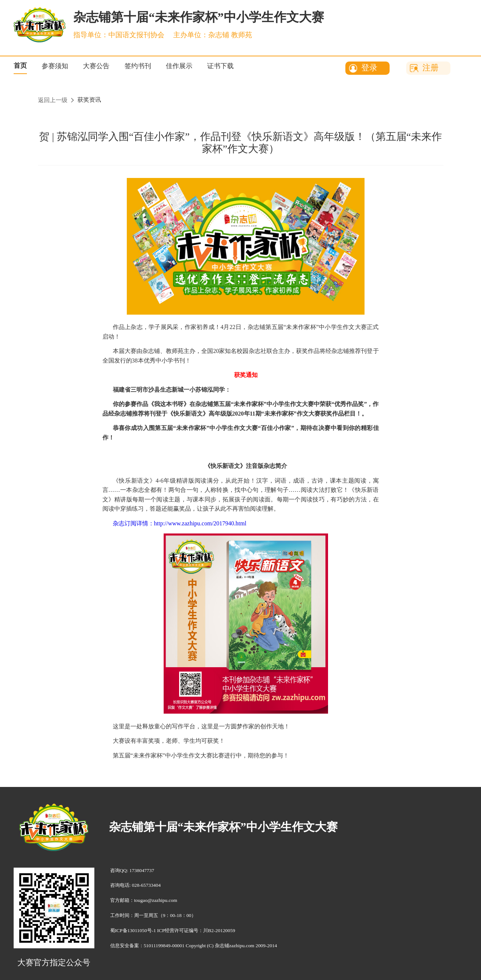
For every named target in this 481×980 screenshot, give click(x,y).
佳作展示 (179, 66)
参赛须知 (55, 66)
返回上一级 (53, 100)
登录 (369, 68)
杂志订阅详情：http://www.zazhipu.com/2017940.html (180, 523)
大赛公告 (96, 66)
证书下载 (220, 66)
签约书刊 (138, 66)
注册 (431, 68)
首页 (20, 66)
